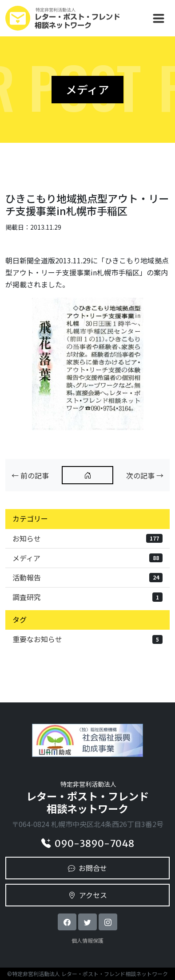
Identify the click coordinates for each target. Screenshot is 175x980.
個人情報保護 (87, 940)
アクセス (88, 895)
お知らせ (87, 538)
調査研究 (87, 597)
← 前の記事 (30, 475)
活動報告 (87, 577)
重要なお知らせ (87, 639)
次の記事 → (145, 475)
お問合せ (87, 868)
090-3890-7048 (88, 844)
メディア (87, 558)
